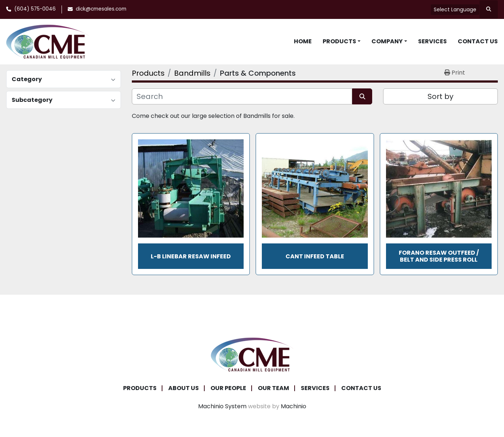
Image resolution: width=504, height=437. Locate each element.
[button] (342, 41)
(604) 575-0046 (35, 9)
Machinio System (222, 406)
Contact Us (478, 41)
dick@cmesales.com (101, 9)
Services (432, 41)
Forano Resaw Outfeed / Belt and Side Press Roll (439, 256)
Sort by (440, 96)
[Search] (242, 96)
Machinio (294, 406)
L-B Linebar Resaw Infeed (191, 256)
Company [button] (387, 41)
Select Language (455, 9)
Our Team (273, 388)
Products (339, 41)
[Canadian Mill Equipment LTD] (252, 354)
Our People (228, 388)
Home (303, 41)
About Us (184, 388)
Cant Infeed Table (315, 256)
